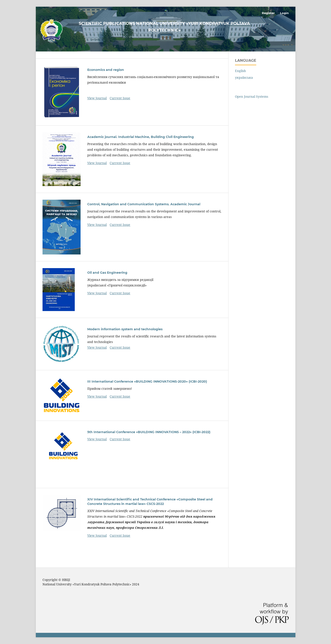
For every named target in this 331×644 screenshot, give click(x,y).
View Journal (97, 98)
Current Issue (120, 98)
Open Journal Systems (252, 96)
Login (284, 13)
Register (268, 13)
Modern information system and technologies (125, 329)
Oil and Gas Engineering (107, 273)
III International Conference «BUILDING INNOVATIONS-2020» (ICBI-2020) (147, 381)
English (240, 71)
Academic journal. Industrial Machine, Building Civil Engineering (141, 137)
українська (244, 77)
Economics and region (106, 70)
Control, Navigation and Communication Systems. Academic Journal (144, 204)
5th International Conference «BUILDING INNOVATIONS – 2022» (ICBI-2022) (149, 432)
